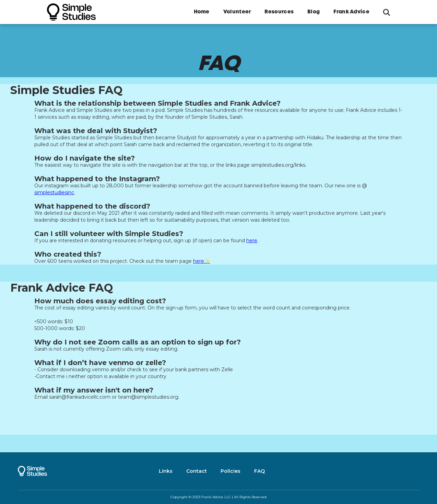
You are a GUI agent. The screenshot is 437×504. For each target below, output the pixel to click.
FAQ (259, 471)
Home (202, 12)
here (252, 241)
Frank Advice (351, 12)
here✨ (202, 261)
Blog (314, 12)
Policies (231, 471)
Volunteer (237, 12)
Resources (279, 12)
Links (166, 471)
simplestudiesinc (54, 192)
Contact (197, 471)
